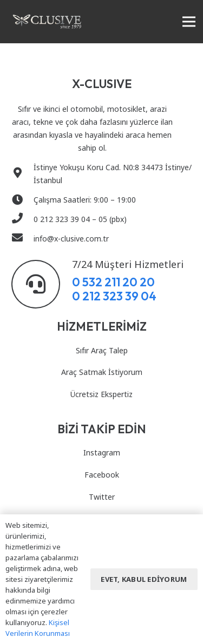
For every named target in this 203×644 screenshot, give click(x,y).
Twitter (102, 497)
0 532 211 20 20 (113, 282)
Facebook (102, 475)
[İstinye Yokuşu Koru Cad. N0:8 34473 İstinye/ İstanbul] (22, 174)
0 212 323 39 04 (114, 296)
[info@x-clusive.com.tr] (22, 239)
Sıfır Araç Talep (102, 350)
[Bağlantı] (47, 22)
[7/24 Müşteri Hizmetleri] (42, 284)
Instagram (102, 452)
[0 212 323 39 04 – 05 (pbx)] (22, 219)
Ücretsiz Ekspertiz (101, 394)
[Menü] (189, 22)
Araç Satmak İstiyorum (102, 372)
